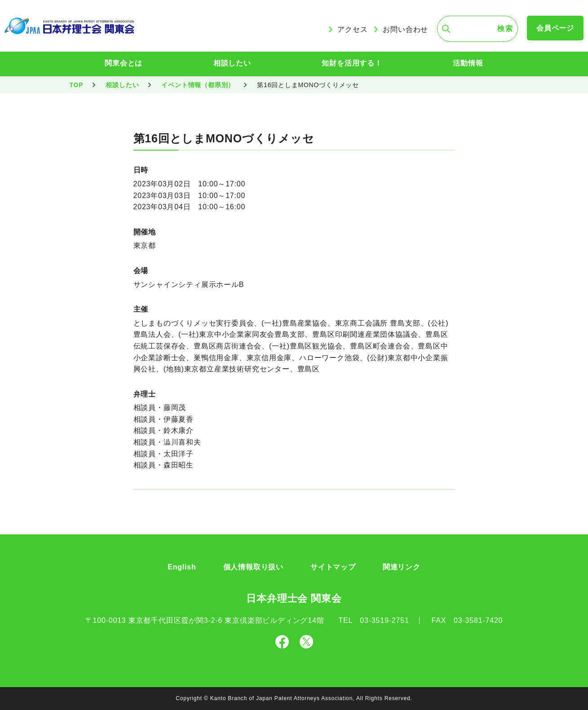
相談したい (232, 63)
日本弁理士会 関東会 (294, 598)
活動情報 (468, 63)
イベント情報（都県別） (198, 85)
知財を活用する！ (352, 63)
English (182, 567)
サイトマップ (333, 567)
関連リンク (402, 567)
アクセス (352, 29)
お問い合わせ (405, 29)
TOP (77, 85)
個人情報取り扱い (253, 567)
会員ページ (555, 28)
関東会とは (124, 63)
